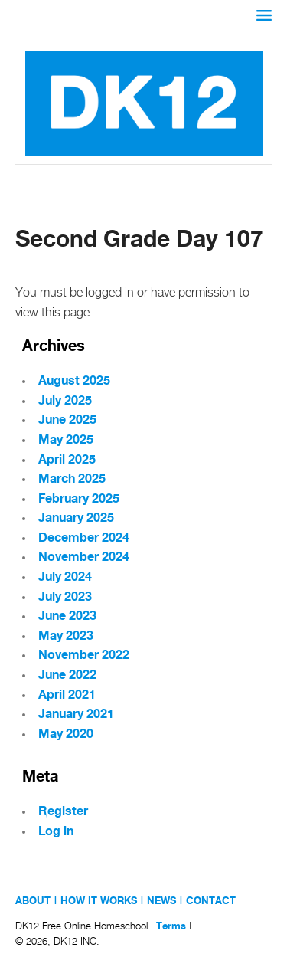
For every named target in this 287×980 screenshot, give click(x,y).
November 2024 (84, 557)
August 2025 (74, 381)
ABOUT (33, 901)
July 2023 (65, 597)
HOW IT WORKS (99, 901)
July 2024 (65, 577)
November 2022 (84, 656)
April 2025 (67, 460)
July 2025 (65, 401)
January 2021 (76, 715)
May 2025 (66, 440)
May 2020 (66, 734)
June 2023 (67, 616)
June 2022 (67, 675)
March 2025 (72, 479)
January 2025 (76, 518)
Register (63, 812)
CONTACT (211, 901)
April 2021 (67, 695)
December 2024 (84, 538)
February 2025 (79, 499)
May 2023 (66, 636)
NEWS (161, 901)
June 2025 (67, 420)
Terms (171, 926)
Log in (56, 832)
